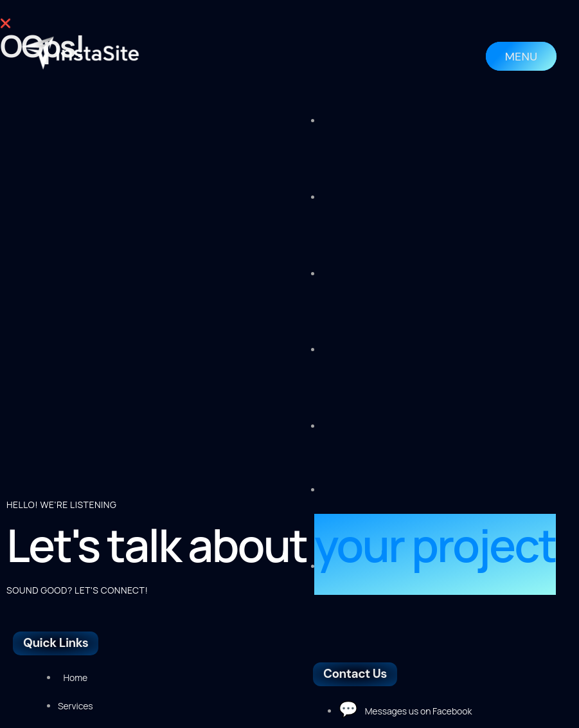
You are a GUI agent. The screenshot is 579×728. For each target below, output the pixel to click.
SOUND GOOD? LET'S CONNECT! (77, 428)
